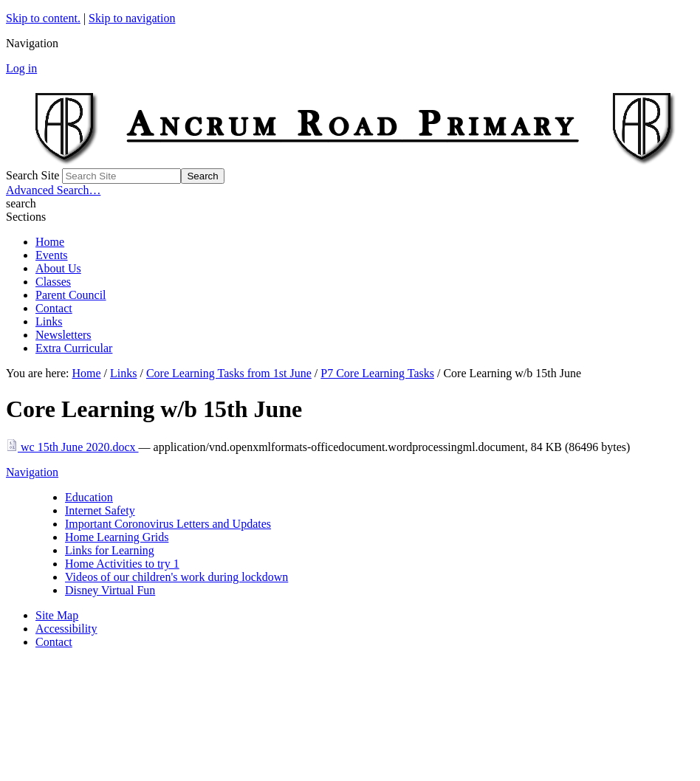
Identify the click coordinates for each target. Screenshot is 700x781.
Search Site (32, 175)
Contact (54, 308)
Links (49, 321)
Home (50, 242)
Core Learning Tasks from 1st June (229, 373)
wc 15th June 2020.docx (72, 447)
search (21, 203)
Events (52, 255)
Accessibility (66, 629)
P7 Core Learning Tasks (377, 373)
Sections (26, 217)
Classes (53, 282)
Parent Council (71, 295)
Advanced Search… (53, 190)
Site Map (57, 615)
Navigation (32, 472)
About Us (58, 268)
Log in (21, 68)
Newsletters (64, 335)
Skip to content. (43, 18)
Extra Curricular (74, 348)
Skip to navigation (132, 18)
